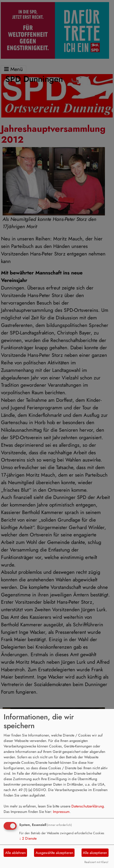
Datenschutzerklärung (88, 806)
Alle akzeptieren (95, 853)
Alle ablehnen (15, 853)
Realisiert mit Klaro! (96, 862)
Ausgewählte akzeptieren (54, 853)
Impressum (61, 812)
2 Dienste (28, 838)
